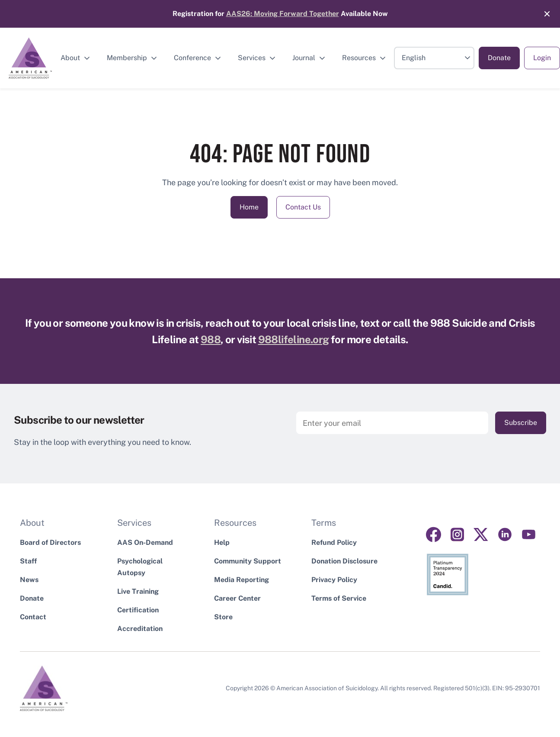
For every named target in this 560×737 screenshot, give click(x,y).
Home (249, 207)
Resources (359, 58)
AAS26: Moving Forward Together (283, 14)
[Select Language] (434, 58)
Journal (304, 58)
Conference (192, 58)
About (70, 58)
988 (211, 339)
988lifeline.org (294, 339)
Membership (127, 58)
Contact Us (303, 207)
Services (252, 58)
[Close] (543, 14)
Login (542, 58)
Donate (499, 58)
